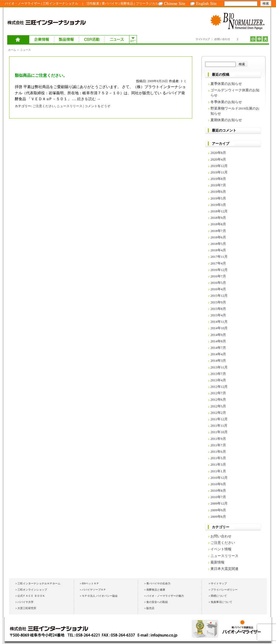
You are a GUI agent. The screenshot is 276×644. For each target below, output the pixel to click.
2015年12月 (219, 296)
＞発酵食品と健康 (154, 590)
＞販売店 (149, 608)
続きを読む (89, 99)
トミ (183, 81)
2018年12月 (219, 211)
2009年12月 (219, 504)
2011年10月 (219, 432)
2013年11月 (219, 367)
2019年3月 (218, 205)
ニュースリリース (70, 106)
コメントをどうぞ (97, 106)
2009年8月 (218, 517)
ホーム (18, 40)
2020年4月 (218, 160)
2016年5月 (218, 283)
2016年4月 (218, 289)
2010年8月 (218, 491)
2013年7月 (218, 374)
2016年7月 (218, 276)
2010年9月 (218, 484)
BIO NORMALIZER (238, 22)
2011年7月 (218, 445)
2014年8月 (218, 341)
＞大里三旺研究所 (26, 608)
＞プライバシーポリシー (223, 590)
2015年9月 (218, 302)
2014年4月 (218, 354)
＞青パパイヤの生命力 (157, 583)
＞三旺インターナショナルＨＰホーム (38, 583)
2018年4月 (218, 250)
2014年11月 (219, 322)
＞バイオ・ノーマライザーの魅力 (164, 596)
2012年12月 (219, 387)
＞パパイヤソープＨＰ (93, 590)
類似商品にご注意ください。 (41, 75)
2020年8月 (218, 153)
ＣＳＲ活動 (92, 40)
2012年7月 (218, 393)
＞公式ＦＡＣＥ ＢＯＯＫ (30, 596)
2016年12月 (219, 270)
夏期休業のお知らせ (226, 120)
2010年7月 (218, 497)
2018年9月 (218, 218)
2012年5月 (218, 406)
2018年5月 (218, 244)
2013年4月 (218, 380)
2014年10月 (219, 328)
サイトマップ (204, 39)
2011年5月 (218, 458)
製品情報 (67, 40)
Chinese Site (174, 3)
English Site (204, 3)
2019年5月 (218, 198)
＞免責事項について (220, 602)
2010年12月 (219, 478)
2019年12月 (219, 166)
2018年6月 (218, 237)
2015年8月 (218, 309)
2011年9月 (218, 439)
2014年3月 (218, 361)
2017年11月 (219, 257)
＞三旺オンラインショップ (31, 590)
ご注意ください (44, 106)
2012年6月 (218, 400)
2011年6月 (218, 452)
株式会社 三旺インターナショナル (48, 22)
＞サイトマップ (217, 583)
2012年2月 (218, 413)
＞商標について (217, 596)
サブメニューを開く (133, 40)
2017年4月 (218, 263)
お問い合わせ (221, 39)
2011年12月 (219, 419)
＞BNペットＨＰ (89, 583)
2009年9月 (218, 510)
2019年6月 (218, 192)
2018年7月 (218, 231)
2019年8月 (218, 179)
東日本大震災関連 (224, 569)
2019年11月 (219, 172)
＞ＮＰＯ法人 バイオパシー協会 (98, 596)
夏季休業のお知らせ (226, 84)
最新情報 (217, 562)
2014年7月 (218, 348)
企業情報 (42, 40)
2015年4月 (218, 315)
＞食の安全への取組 (156, 602)
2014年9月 (218, 335)
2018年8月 (218, 224)
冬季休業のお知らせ (226, 102)
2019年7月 (218, 185)
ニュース (117, 40)
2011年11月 (219, 426)
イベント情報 (221, 549)
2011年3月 (218, 465)
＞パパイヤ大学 (24, 602)
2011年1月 (218, 471)
